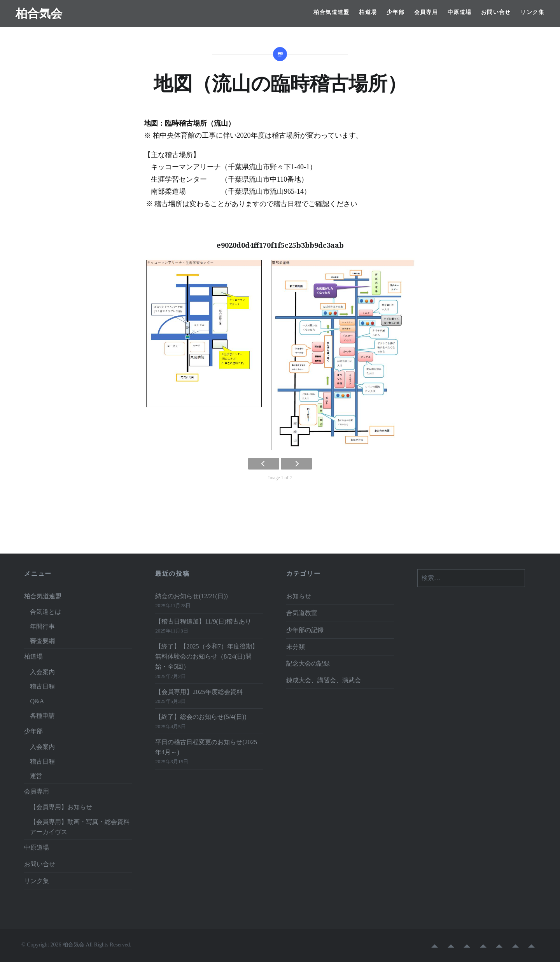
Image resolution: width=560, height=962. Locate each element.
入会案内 (42, 672)
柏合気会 (39, 13)
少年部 (395, 12)
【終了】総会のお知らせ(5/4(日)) (201, 717)
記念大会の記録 (308, 664)
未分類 (296, 647)
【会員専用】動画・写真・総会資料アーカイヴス (80, 827)
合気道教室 (302, 613)
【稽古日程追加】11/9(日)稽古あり (203, 622)
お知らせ (299, 596)
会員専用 (426, 12)
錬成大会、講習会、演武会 (324, 680)
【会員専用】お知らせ (61, 807)
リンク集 (532, 12)
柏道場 (368, 12)
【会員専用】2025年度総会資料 (199, 692)
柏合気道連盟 (331, 12)
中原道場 (460, 12)
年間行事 (42, 627)
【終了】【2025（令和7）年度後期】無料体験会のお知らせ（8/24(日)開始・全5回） (206, 657)
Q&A (37, 701)
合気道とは (45, 612)
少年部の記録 (305, 630)
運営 (36, 776)
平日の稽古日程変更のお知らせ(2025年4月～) (206, 747)
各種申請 (42, 716)
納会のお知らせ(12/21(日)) (191, 596)
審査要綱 (42, 641)
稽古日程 (42, 687)
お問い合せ (496, 12)
